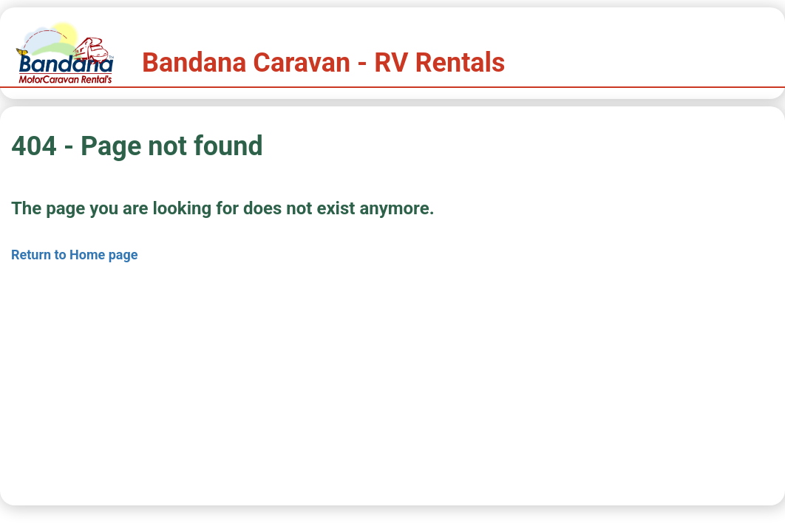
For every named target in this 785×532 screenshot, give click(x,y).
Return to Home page (75, 255)
